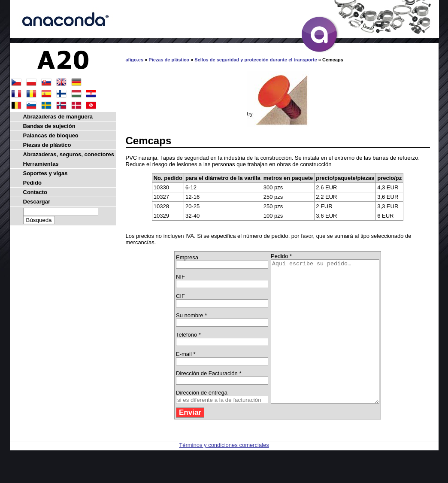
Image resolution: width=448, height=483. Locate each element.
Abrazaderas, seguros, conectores (69, 154)
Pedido (32, 183)
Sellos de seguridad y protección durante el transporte (256, 60)
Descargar (37, 202)
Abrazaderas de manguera (58, 117)
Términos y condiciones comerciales (224, 473)
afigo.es (135, 60)
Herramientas (41, 164)
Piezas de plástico (169, 60)
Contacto (35, 192)
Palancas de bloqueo (51, 135)
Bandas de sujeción (49, 126)
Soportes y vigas (45, 173)
